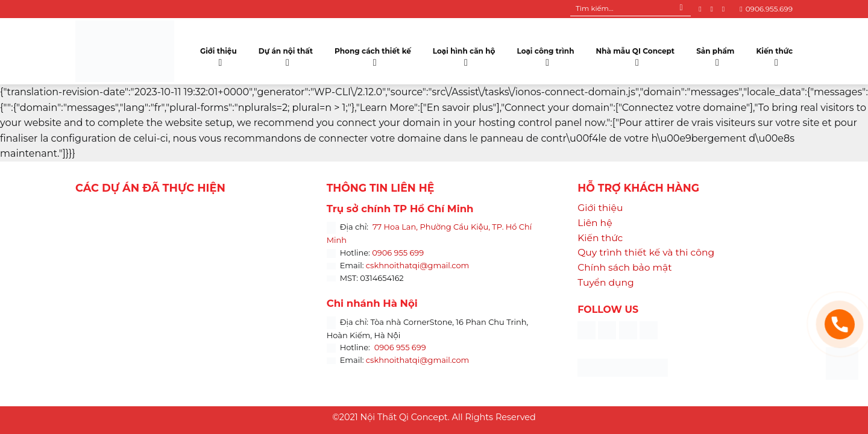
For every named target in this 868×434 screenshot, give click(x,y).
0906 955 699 (398, 253)
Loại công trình (546, 54)
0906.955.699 (766, 9)
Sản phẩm (715, 54)
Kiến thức (774, 54)
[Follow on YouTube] (726, 9)
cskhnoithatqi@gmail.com (418, 265)
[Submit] (681, 9)
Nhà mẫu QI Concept (635, 54)
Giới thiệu (219, 54)
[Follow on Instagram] (714, 9)
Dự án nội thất (286, 54)
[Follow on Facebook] (702, 9)
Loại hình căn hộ (464, 54)
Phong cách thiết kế (373, 54)
